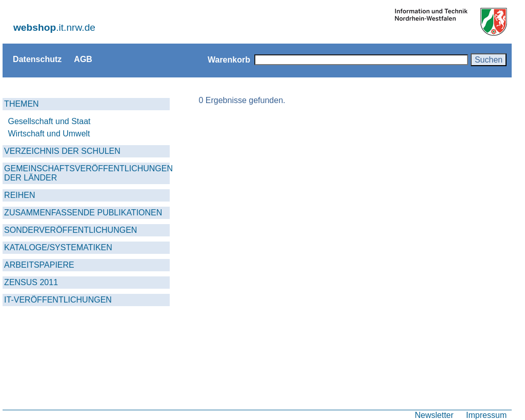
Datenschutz (37, 59)
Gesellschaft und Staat (49, 121)
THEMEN (22, 104)
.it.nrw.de (54, 27)
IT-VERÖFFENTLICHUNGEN (58, 300)
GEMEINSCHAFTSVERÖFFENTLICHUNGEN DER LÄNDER (87, 173)
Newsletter (434, 415)
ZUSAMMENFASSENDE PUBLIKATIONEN (83, 213)
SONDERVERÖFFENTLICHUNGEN (70, 230)
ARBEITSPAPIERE (39, 265)
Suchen (489, 59)
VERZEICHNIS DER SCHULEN (62, 151)
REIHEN (19, 195)
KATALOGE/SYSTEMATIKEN (58, 247)
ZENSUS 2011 (31, 282)
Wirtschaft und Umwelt (49, 134)
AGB (83, 59)
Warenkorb (229, 59)
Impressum (486, 415)
